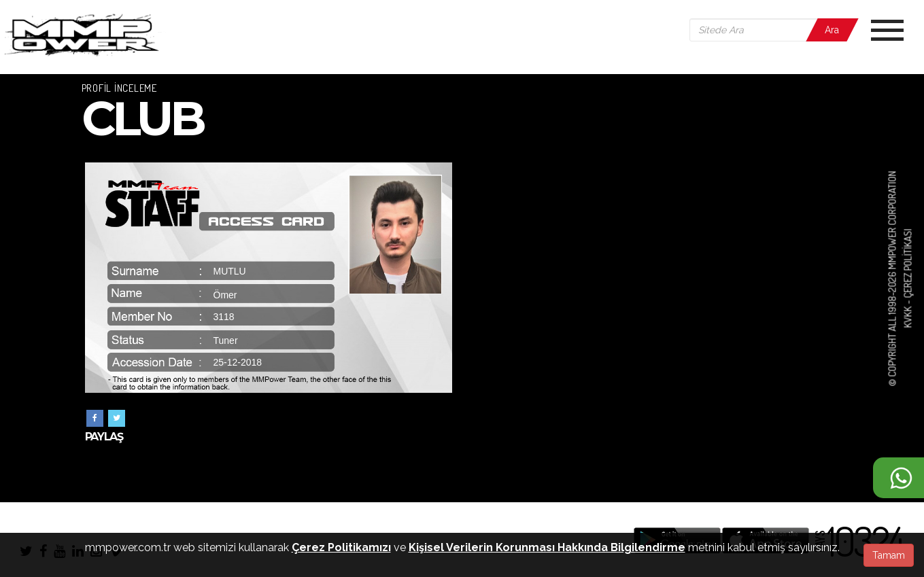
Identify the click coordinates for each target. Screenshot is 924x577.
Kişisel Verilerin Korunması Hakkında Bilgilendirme (547, 547)
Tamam (889, 555)
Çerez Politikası (907, 264)
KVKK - (907, 313)
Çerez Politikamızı (341, 547)
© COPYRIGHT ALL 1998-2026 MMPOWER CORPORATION (892, 278)
